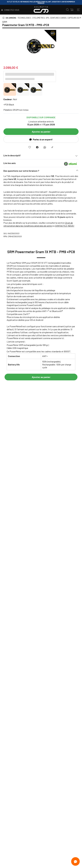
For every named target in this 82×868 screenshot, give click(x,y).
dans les (38, 224)
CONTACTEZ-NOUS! (65, 226)
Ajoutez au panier (41, 132)
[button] (41, 172)
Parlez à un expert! (41, 139)
